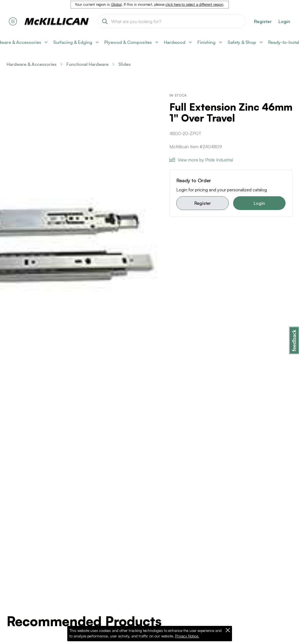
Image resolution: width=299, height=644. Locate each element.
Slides (125, 64)
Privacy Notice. (187, 636)
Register (203, 203)
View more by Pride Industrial (201, 160)
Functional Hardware (87, 64)
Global (116, 4)
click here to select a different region (194, 4)
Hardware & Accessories (32, 64)
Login (284, 21)
